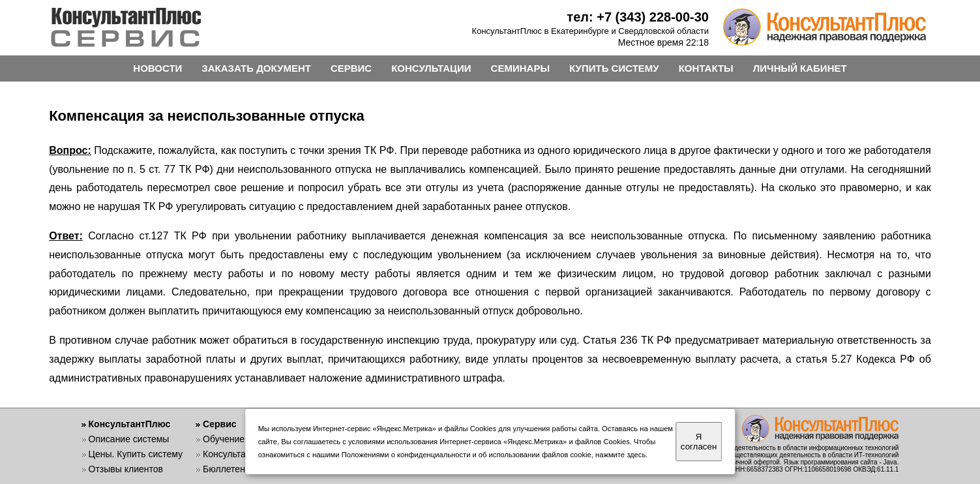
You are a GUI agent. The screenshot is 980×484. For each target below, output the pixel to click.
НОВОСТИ (157, 68)
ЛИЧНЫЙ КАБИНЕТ (800, 68)
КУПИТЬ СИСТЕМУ (614, 68)
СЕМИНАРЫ (520, 68)
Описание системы (129, 439)
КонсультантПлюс (130, 424)
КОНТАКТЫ (706, 68)
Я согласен (699, 442)
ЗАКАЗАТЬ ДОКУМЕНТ (256, 68)
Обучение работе (240, 439)
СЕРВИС (351, 68)
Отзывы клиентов (126, 469)
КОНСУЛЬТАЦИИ (431, 68)
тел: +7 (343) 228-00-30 (638, 17)
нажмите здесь (620, 455)
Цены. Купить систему (136, 454)
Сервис (219, 424)
